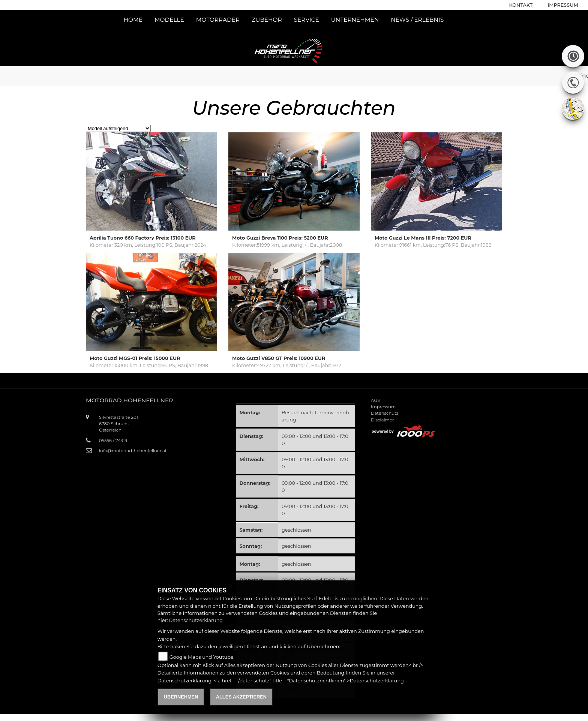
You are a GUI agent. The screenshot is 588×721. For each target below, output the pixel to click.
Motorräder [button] (218, 20)
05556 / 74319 (113, 441)
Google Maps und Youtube (202, 657)
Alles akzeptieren (241, 697)
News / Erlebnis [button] (417, 20)
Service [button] (307, 20)
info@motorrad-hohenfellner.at (133, 451)
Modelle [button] (169, 20)
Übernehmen (181, 697)
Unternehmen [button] (355, 20)
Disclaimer (382, 420)
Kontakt (521, 5)
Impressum (563, 5)
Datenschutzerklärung (196, 620)
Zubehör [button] (267, 20)
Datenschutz (385, 413)
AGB (376, 400)
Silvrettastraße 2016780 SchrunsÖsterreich (118, 424)
